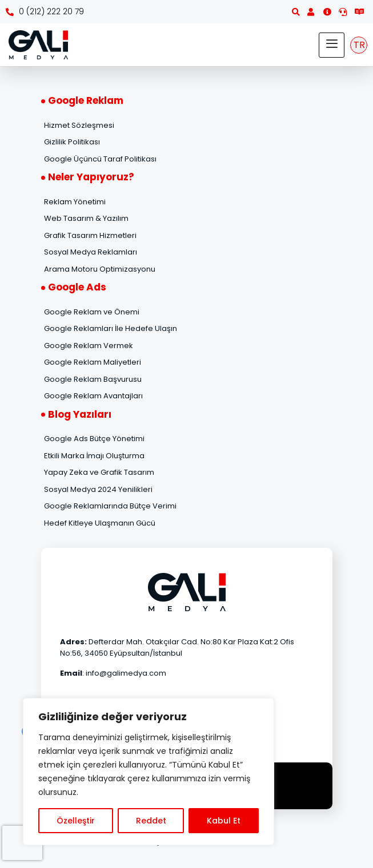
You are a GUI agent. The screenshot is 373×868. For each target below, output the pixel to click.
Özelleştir (76, 821)
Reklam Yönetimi (75, 202)
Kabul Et (224, 821)
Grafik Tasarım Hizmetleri (90, 235)
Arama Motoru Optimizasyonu (100, 269)
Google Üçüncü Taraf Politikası (100, 159)
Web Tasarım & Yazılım (86, 218)
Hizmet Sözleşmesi (79, 125)
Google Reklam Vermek (89, 346)
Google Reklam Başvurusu (93, 379)
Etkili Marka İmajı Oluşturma (94, 456)
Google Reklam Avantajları (93, 396)
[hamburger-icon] (332, 45)
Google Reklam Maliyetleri (93, 362)
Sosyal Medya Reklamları (91, 252)
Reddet (151, 821)
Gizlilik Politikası (72, 142)
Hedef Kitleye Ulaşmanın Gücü (100, 523)
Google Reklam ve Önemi (92, 312)
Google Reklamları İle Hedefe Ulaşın (111, 328)
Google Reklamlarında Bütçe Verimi (110, 506)
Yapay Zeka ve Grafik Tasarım (99, 472)
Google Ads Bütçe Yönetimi (94, 439)
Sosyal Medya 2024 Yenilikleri (98, 489)
